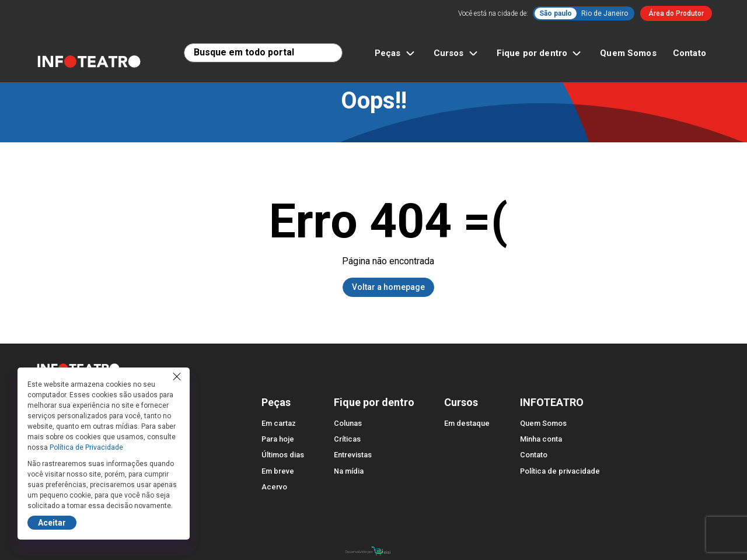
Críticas (347, 439)
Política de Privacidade (86, 447)
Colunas (348, 423)
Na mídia (349, 471)
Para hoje (278, 439)
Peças (396, 53)
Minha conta (541, 439)
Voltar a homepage (388, 287)
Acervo (274, 487)
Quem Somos (628, 53)
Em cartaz (279, 423)
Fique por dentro (540, 53)
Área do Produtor (676, 13)
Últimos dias (283, 455)
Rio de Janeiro (605, 13)
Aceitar (52, 523)
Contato (690, 53)
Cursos (457, 53)
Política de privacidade (560, 471)
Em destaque (467, 423)
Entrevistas (353, 455)
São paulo (556, 13)
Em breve (278, 471)
